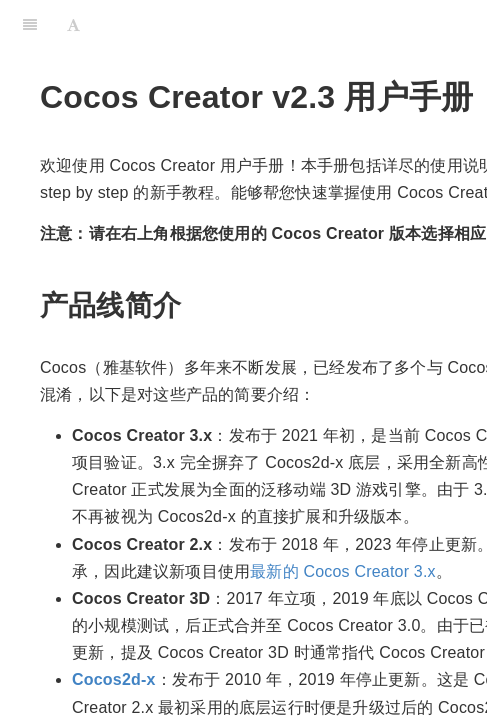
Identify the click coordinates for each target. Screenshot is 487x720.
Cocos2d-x (114, 679)
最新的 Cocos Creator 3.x (343, 571)
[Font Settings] (73, 25)
